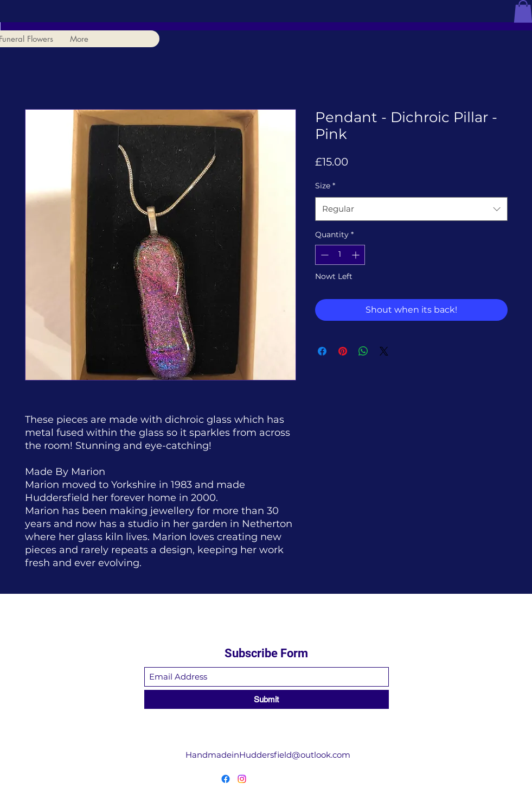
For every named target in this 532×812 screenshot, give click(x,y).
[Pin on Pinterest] (343, 351)
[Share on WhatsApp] (363, 351)
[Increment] (357, 255)
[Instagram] (242, 779)
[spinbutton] (340, 255)
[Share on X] (384, 351)
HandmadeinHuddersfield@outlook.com (268, 755)
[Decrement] (323, 255)
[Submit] (267, 699)
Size (325, 186)
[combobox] (411, 209)
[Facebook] (226, 779)
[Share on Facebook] (322, 351)
